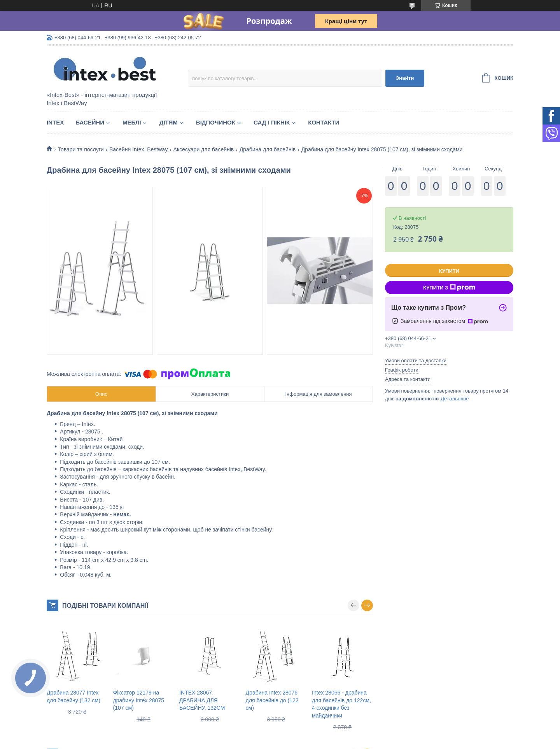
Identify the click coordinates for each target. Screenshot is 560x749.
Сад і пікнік (272, 122)
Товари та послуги (80, 149)
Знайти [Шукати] (405, 78)
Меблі (132, 122)
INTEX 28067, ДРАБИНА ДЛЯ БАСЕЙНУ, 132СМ (202, 700)
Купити (449, 271)
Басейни (90, 122)
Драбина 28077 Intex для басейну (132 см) (73, 696)
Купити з (449, 288)
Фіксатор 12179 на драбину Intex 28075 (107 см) (139, 700)
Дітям (169, 122)
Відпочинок (216, 122)
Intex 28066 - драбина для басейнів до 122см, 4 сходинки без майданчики (341, 704)
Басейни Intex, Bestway (138, 149)
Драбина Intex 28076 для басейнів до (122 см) (272, 700)
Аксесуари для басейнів (204, 149)
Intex (55, 122)
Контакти (324, 122)
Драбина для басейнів (268, 149)
